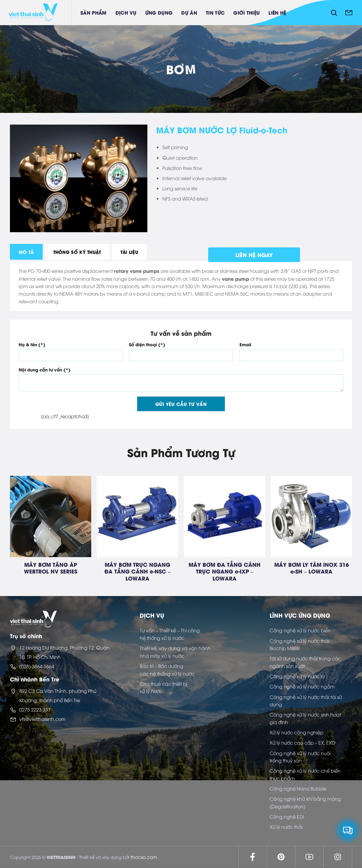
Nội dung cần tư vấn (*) (45, 370)
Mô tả (26, 252)
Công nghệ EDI (287, 817)
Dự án (189, 12)
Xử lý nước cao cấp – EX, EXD (302, 743)
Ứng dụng (159, 12)
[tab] (26, 252)
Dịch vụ (126, 12)
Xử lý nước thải (286, 827)
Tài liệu (129, 252)
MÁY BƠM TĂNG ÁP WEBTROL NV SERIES (51, 568)
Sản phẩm (94, 12)
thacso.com (144, 857)
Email (245, 344)
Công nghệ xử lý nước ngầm (302, 686)
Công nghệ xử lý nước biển (300, 630)
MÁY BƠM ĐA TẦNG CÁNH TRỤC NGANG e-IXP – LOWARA (225, 571)
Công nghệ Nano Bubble (298, 788)
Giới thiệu (246, 12)
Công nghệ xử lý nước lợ (297, 676)
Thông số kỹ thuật (77, 252)
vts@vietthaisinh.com (42, 719)
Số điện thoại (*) (147, 344)
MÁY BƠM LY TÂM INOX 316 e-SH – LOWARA (312, 568)
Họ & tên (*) (32, 344)
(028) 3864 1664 (37, 666)
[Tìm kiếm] (334, 13)
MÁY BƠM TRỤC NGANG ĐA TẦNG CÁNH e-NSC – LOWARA (137, 571)
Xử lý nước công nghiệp (297, 732)
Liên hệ (277, 12)
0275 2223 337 (35, 709)
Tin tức (215, 12)
